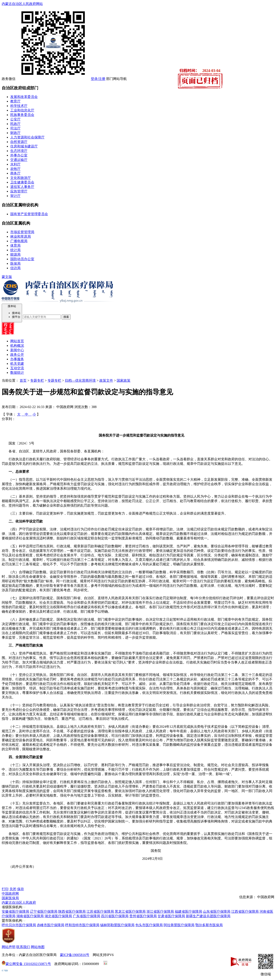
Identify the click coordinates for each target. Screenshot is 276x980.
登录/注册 (98, 79)
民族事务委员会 (22, 115)
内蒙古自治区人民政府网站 (22, 4)
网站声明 (9, 947)
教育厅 (15, 101)
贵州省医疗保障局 (143, 916)
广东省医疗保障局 (87, 916)
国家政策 (124, 380)
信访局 (15, 268)
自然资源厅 (19, 142)
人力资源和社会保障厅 (27, 137)
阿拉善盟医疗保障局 (179, 925)
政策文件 (106, 380)
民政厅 (15, 124)
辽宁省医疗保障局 (44, 912)
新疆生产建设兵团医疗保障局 (208, 916)
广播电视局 (19, 241)
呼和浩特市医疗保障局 (82, 925)
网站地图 (38, 947)
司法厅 (15, 128)
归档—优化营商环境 (80, 380)
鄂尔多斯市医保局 (209, 925)
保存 (21, 889)
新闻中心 (17, 350)
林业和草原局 (21, 236)
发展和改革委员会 (24, 97)
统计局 (15, 250)
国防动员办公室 (22, 259)
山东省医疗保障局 (217, 912)
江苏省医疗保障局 (100, 912)
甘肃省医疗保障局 (171, 916)
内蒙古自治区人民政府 (19, 903)
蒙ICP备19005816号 (75, 955)
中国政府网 (10, 894)
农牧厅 (15, 169)
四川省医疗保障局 (115, 916)
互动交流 (17, 368)
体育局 (15, 245)
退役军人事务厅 (22, 187)
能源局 (15, 254)
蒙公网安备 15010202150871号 (28, 964)
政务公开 (17, 355)
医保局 (15, 263)
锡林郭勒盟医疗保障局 (117, 925)
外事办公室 (19, 155)
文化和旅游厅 (21, 178)
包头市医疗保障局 (149, 925)
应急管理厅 (19, 191)
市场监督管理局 (22, 232)
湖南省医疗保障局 (30, 916)
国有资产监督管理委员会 (29, 214)
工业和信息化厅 (22, 110)
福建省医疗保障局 (188, 912)
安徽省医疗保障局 (15, 912)
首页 (23, 380)
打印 (5, 889)
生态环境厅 (19, 151)
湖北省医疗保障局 (58, 916)
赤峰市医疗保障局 (51, 925)
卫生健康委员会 (22, 182)
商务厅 (15, 173)
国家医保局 (10, 898)
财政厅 (15, 133)
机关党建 (17, 364)
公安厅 (15, 119)
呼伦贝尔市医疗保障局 (19, 925)
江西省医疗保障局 (245, 912)
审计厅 (15, 196)
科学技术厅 (19, 106)
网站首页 (17, 341)
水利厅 (15, 164)
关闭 (13, 889)
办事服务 (17, 359)
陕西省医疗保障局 (72, 912)
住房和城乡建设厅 (24, 146)
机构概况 (17, 346)
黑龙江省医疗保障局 (130, 912)
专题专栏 (37, 380)
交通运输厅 (19, 160)
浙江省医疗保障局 (160, 912)
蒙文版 (7, 277)
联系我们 (23, 947)
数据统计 (17, 373)
